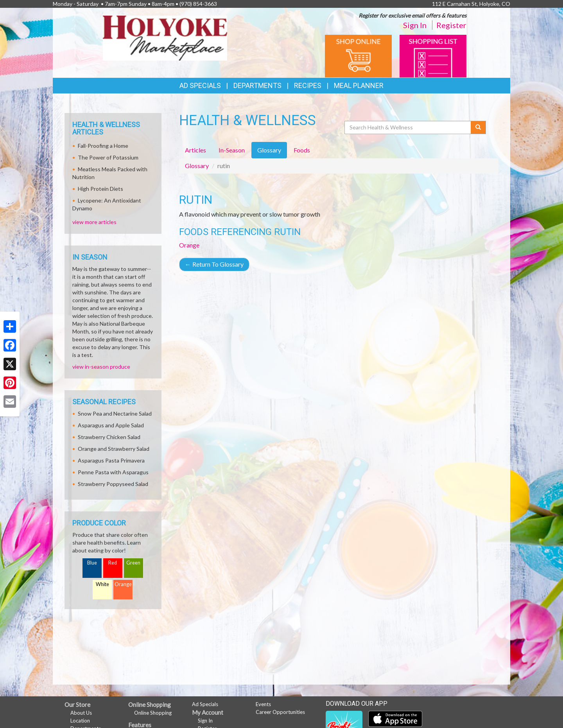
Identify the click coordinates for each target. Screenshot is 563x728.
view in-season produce (101, 367)
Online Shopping (153, 713)
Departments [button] (257, 85)
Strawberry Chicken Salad (109, 437)
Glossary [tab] (269, 150)
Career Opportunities (280, 712)
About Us (81, 713)
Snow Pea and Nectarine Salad (115, 413)
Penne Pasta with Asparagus (113, 472)
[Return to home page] (165, 37)
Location (80, 721)
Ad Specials (200, 85)
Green (133, 563)
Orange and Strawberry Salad (114, 449)
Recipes (308, 85)
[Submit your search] (478, 127)
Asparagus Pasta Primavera (111, 460)
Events (263, 704)
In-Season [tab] (232, 150)
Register (451, 25)
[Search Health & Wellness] (408, 127)
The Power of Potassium (108, 157)
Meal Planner (359, 85)
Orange (189, 245)
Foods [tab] (302, 150)
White (102, 584)
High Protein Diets (100, 189)
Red (113, 563)
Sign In (415, 25)
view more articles (94, 222)
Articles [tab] (195, 150)
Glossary (197, 166)
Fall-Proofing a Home (103, 146)
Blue (92, 563)
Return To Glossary (214, 264)
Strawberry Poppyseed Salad (113, 484)
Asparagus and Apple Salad (111, 425)
